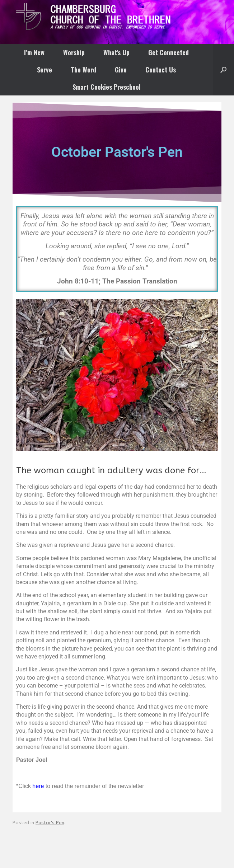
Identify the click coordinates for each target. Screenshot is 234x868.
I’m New (34, 52)
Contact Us (161, 70)
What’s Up (116, 52)
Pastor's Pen (50, 823)
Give (121, 70)
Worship (74, 52)
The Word (83, 70)
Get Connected (169, 52)
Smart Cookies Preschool (107, 87)
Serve (45, 70)
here (38, 786)
